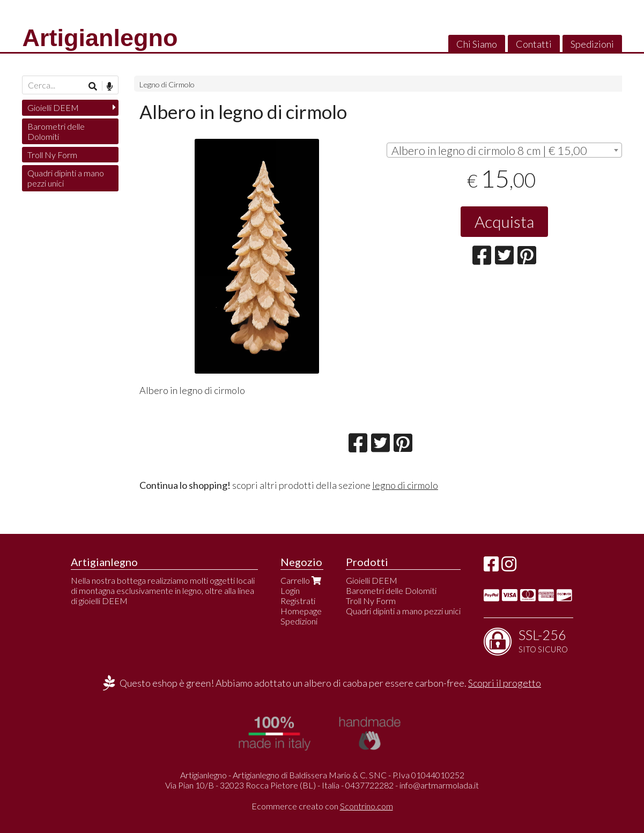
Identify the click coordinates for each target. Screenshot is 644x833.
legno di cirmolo (405, 485)
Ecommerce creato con (322, 806)
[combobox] (504, 150)
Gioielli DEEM (53, 107)
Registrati (298, 601)
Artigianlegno (100, 38)
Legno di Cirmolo (167, 84)
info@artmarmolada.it (439, 785)
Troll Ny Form (52, 155)
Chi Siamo (477, 44)
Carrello (302, 580)
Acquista (504, 221)
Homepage (301, 611)
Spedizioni (592, 44)
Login (290, 590)
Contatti (534, 44)
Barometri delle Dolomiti (56, 131)
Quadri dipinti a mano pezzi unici (66, 178)
